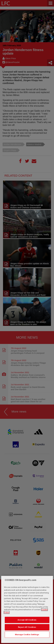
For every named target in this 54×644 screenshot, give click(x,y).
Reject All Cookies (27, 634)
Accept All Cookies (27, 626)
